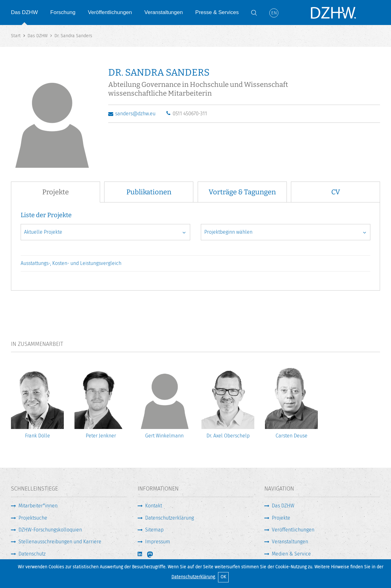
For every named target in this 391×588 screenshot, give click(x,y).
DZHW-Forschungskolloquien (50, 530)
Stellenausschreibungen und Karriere (60, 542)
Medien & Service (291, 554)
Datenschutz (32, 554)
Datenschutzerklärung (193, 577)
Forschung (63, 12)
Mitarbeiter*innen (38, 506)
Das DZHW (24, 12)
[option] (37, 406)
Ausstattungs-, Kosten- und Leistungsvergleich (71, 263)
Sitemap (154, 530)
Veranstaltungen (164, 12)
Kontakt (154, 506)
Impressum (158, 542)
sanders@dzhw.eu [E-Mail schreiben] (135, 114)
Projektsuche (33, 518)
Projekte (281, 518)
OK (223, 577)
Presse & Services (217, 12)
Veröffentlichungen (110, 12)
